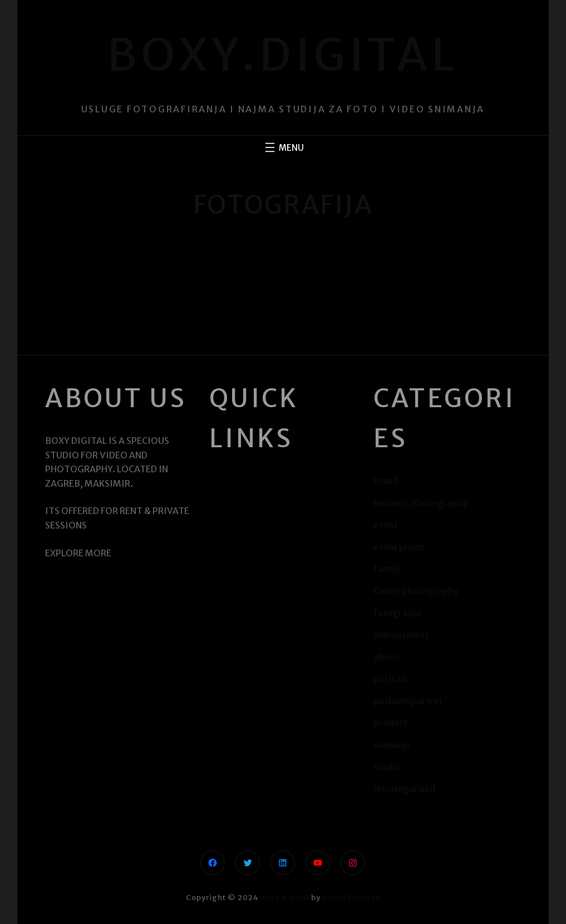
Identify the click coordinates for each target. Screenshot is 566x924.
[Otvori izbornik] (283, 147)
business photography (421, 503)
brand (386, 481)
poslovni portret (408, 701)
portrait (390, 679)
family (387, 569)
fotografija (397, 613)
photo (387, 657)
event (385, 525)
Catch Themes (351, 898)
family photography (416, 591)
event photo (399, 547)
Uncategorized (404, 789)
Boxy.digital (283, 55)
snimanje (392, 745)
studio (387, 767)
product (390, 723)
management (401, 635)
